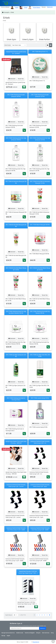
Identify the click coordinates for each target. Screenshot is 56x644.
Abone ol (43, 628)
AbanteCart (36, 642)
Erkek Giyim (11, 39)
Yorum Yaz (21, 79)
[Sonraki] (47, 615)
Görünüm (12, 79)
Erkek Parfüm (45, 39)
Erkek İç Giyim (28, 39)
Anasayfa (6, 12)
